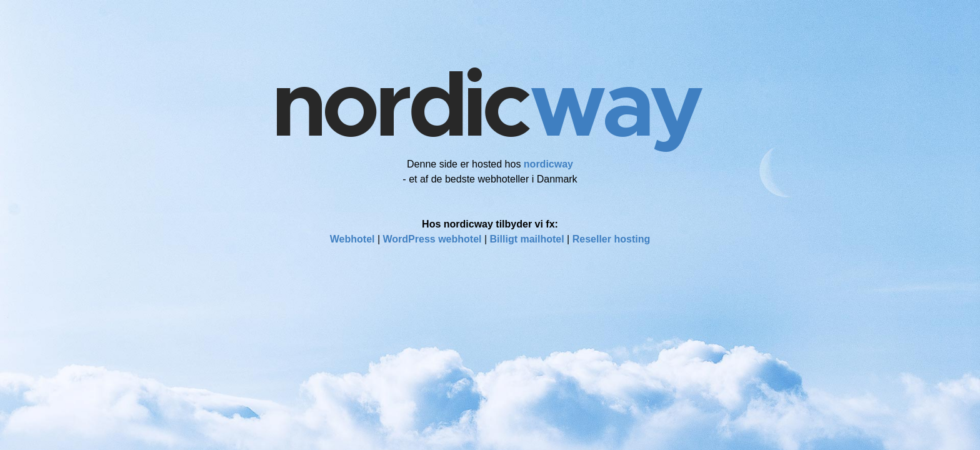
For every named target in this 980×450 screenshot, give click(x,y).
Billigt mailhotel (527, 239)
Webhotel (352, 239)
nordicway (548, 164)
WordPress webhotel (432, 239)
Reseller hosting (611, 239)
